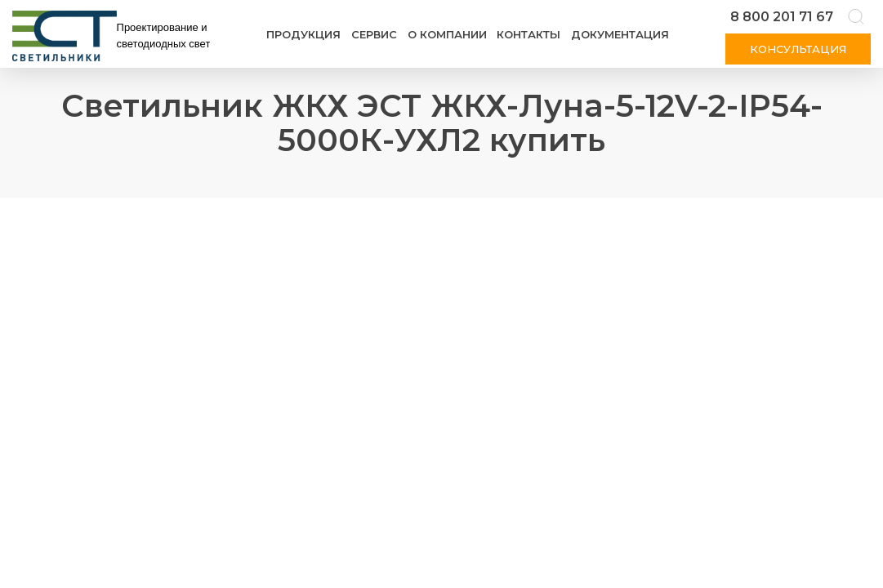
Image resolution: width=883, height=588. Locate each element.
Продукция (303, 34)
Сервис (374, 34)
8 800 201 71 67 (782, 17)
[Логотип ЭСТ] (114, 36)
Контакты (528, 34)
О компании (447, 34)
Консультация (798, 49)
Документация (620, 34)
